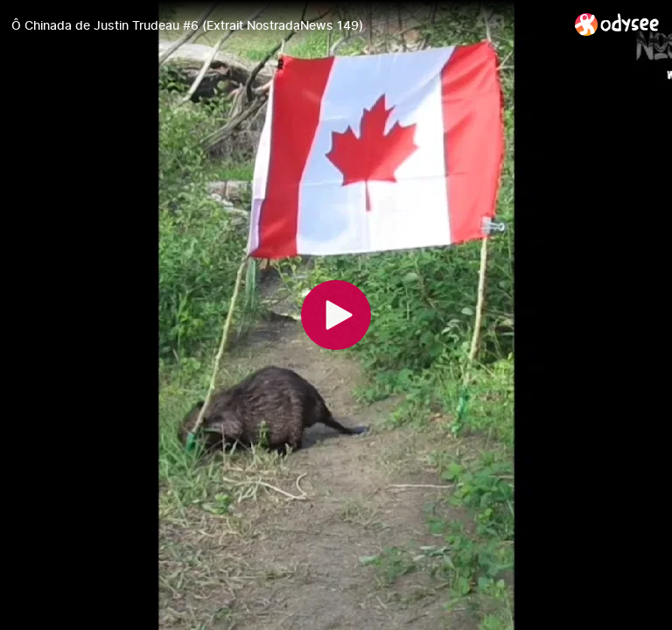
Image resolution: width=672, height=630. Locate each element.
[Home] (617, 24)
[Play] (336, 315)
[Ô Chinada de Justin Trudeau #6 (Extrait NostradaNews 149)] (286, 25)
